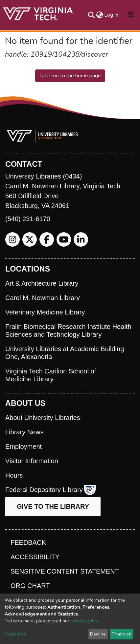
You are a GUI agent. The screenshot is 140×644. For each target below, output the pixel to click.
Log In (112, 15)
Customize (15, 634)
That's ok (121, 634)
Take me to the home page (70, 76)
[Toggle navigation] (131, 15)
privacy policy (85, 621)
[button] (99, 15)
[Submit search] (91, 15)
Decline (98, 634)
